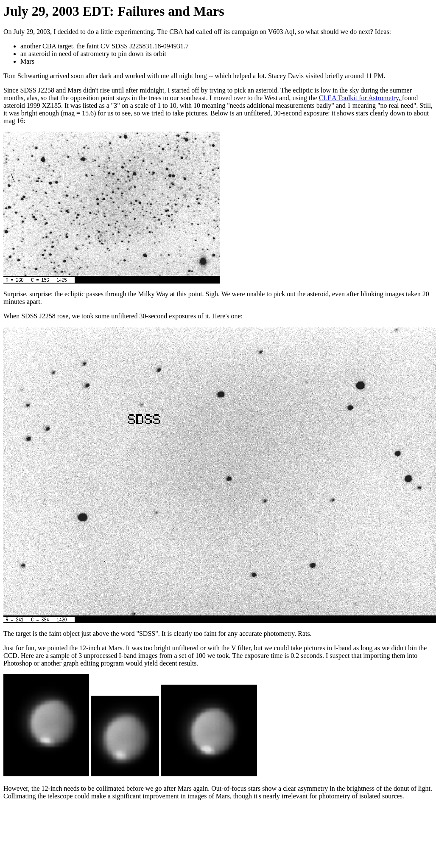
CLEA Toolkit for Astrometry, (361, 98)
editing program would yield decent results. (139, 663)
